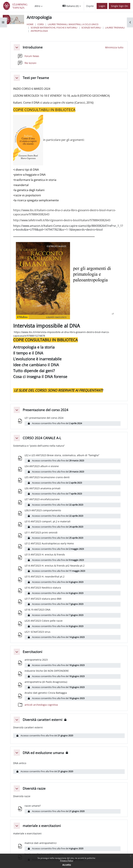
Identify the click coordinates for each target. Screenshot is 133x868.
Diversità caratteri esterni (43, 720)
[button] (72, 6)
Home (30, 24)
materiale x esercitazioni (42, 826)
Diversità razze (34, 788)
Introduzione (33, 47)
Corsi (41, 24)
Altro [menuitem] (37, 6)
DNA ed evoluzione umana (43, 753)
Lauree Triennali (115, 28)
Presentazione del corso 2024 (45, 410)
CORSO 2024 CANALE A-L (42, 438)
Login (102, 6)
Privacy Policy (67, 860)
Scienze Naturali (91, 28)
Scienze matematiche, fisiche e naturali (54, 28)
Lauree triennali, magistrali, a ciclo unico (73, 24)
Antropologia (39, 31)
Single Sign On (119, 6)
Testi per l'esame (36, 78)
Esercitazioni (32, 652)
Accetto (67, 865)
